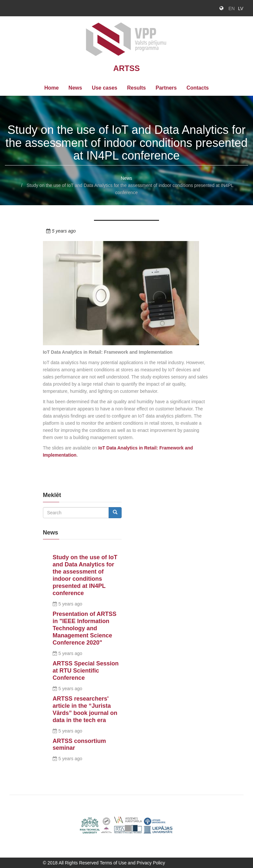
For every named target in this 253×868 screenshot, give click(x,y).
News (75, 88)
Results (137, 88)
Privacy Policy (151, 863)
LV (241, 8)
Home (51, 88)
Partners (166, 88)
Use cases (104, 88)
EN (231, 8)
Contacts (197, 88)
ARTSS (126, 68)
